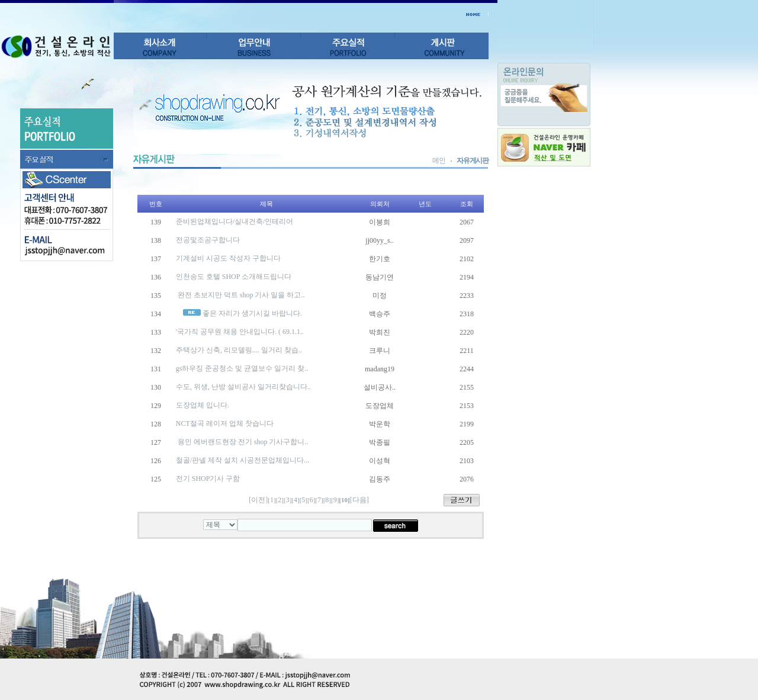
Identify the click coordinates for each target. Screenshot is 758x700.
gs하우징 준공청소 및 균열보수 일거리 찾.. (242, 368)
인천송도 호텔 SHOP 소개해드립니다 (234, 277)
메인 (439, 160)
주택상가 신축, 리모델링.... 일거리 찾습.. (239, 350)
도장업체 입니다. (203, 405)
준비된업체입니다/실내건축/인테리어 (235, 221)
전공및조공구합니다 (208, 240)
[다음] (359, 500)
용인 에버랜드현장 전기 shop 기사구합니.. (242, 442)
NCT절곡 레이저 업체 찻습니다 (225, 423)
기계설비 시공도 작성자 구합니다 (228, 258)
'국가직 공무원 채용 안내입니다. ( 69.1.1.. (240, 332)
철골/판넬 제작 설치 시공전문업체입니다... (243, 460)
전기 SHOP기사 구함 (208, 479)
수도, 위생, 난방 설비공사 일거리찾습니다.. (243, 387)
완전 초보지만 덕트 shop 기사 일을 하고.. (240, 295)
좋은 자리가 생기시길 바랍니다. (252, 313)
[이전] (258, 500)
